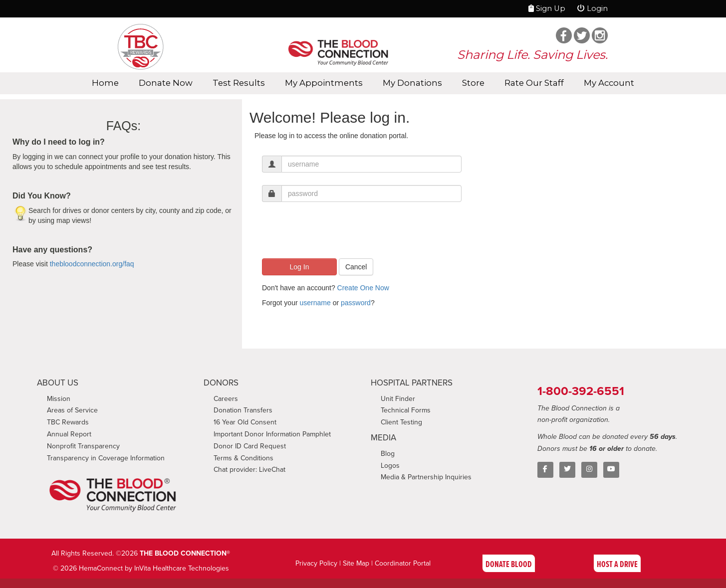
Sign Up (547, 8)
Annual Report (69, 434)
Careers (226, 399)
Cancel (356, 267)
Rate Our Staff (534, 83)
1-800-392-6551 (581, 391)
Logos (390, 466)
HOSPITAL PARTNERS (412, 383)
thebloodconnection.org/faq (92, 264)
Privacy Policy (316, 563)
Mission (59, 399)
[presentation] (338, 234)
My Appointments (324, 83)
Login (593, 8)
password (356, 303)
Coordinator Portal (403, 563)
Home (105, 83)
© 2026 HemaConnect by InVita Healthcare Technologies (141, 568)
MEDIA (383, 438)
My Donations (412, 83)
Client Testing (401, 422)
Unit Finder (398, 399)
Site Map (356, 563)
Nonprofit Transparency (83, 446)
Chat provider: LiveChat (249, 470)
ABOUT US (58, 383)
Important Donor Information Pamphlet (272, 434)
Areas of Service (72, 410)
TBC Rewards (68, 422)
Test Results (239, 83)
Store (473, 83)
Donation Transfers (243, 410)
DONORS (221, 383)
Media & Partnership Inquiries (426, 477)
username (315, 303)
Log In (300, 267)
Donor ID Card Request (250, 446)
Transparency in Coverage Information (106, 458)
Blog (388, 454)
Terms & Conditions (243, 458)
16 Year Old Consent (245, 422)
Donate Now (166, 83)
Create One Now (363, 288)
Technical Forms (406, 410)
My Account (609, 83)
